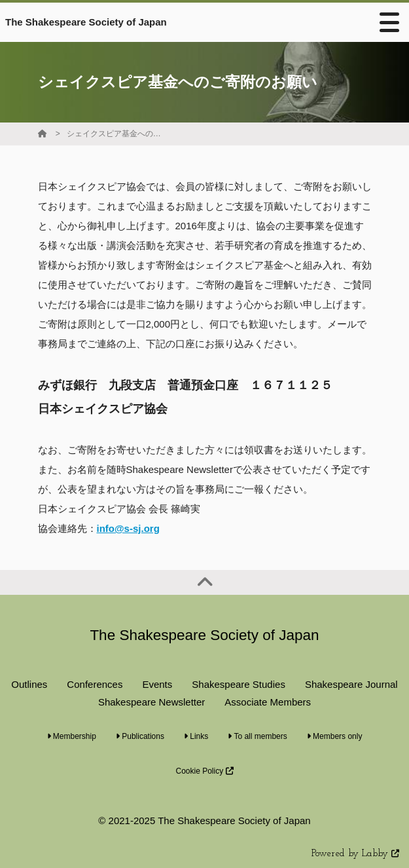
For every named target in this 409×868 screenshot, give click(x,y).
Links (196, 736)
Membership (72, 736)
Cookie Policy (204, 771)
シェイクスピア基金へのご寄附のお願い (116, 134)
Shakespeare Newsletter (151, 702)
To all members (257, 736)
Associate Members (268, 702)
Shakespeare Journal (351, 684)
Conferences (95, 684)
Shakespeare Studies (239, 684)
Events (157, 684)
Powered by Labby (355, 854)
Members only (335, 736)
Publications (140, 736)
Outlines (29, 684)
